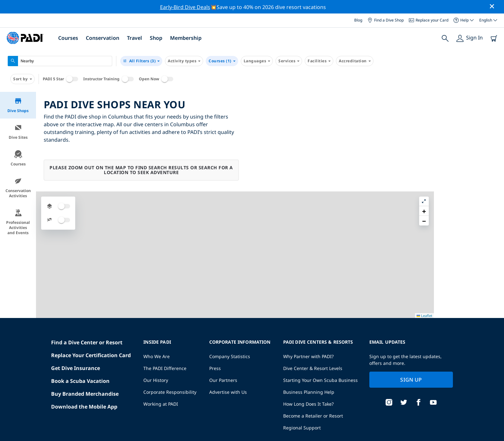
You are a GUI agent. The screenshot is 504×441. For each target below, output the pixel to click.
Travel (135, 38)
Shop (156, 38)
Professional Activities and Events (18, 222)
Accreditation (355, 61)
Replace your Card (429, 20)
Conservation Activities (18, 188)
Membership (186, 38)
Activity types (184, 61)
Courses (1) (222, 61)
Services (289, 61)
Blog (358, 20)
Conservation (103, 38)
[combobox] (60, 61)
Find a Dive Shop (386, 20)
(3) (141, 61)
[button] (494, 111)
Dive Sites (18, 132)
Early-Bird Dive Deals (185, 7)
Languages (257, 61)
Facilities (319, 61)
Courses (68, 38)
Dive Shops (18, 105)
